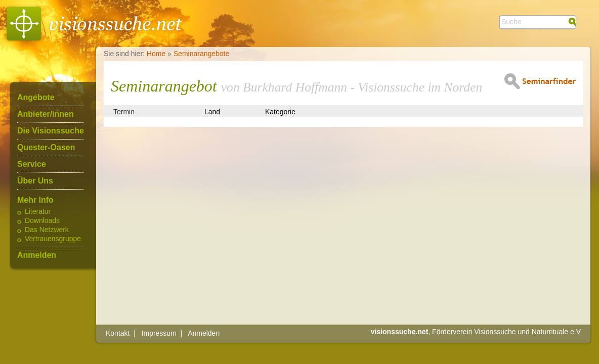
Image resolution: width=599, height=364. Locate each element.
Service (32, 164)
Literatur (38, 212)
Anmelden (37, 255)
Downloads (42, 221)
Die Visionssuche (51, 131)
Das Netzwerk (47, 230)
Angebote (36, 98)
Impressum (159, 333)
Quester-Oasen (46, 148)
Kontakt (118, 333)
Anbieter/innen (46, 114)
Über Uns (35, 181)
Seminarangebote (202, 54)
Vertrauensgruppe (53, 239)
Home (156, 54)
